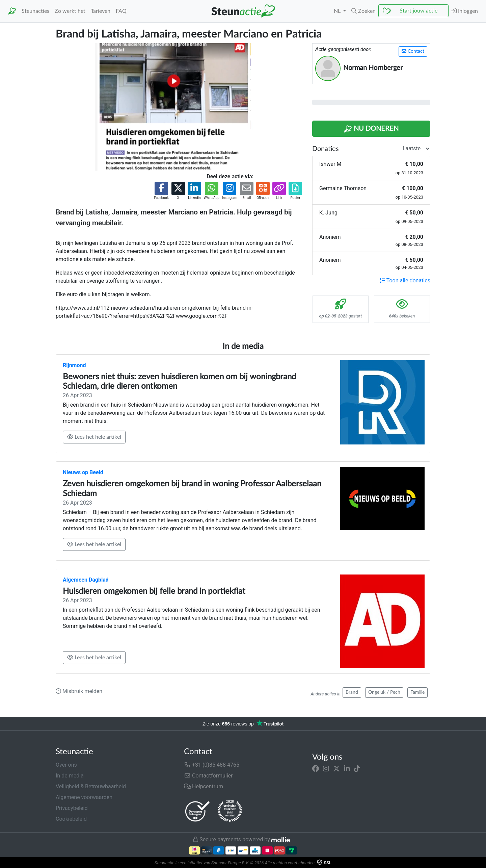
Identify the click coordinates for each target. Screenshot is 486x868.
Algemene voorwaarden (84, 797)
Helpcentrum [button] (204, 786)
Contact (413, 51)
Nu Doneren (371, 129)
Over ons (66, 765)
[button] (363, 11)
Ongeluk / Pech (384, 692)
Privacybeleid (72, 808)
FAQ (121, 11)
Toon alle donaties (405, 280)
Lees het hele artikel (94, 437)
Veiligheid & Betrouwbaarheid (91, 786)
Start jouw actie (418, 11)
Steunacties (35, 11)
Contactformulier (208, 776)
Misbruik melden (79, 691)
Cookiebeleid (71, 819)
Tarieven (101, 11)
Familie (417, 692)
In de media (70, 776)
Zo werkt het (70, 11)
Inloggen (465, 11)
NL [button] (338, 11)
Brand (352, 692)
